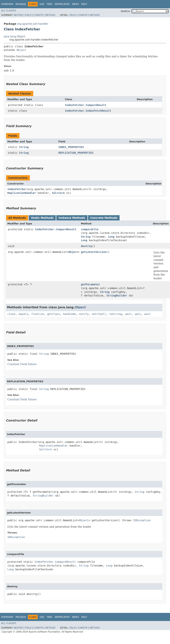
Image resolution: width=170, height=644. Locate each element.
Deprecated (62, 4)
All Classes (9, 11)
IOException (142, 520)
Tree (49, 4)
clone (11, 314)
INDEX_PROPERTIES (71, 147)
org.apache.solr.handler (33, 24)
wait (128, 314)
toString (116, 314)
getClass (54, 314)
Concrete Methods (104, 218)
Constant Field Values (22, 364)
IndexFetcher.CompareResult (86, 105)
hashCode (69, 314)
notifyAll (99, 314)
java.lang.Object (15, 36)
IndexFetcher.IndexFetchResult (88, 111)
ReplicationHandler (22, 193)
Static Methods (42, 218)
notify (84, 314)
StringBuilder (117, 296)
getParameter (90, 284)
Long (111, 237)
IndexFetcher (17, 189)
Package (21, 4)
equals (23, 314)
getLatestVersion (94, 252)
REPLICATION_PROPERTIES (76, 153)
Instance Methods (72, 218)
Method (50, 15)
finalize (37, 314)
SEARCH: (126, 11)
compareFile (90, 229)
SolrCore (58, 193)
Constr (38, 15)
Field (28, 15)
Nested (18, 15)
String (24, 147)
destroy (86, 246)
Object (21, 50)
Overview (7, 4)
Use (42, 4)
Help (84, 4)
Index (76, 4)
